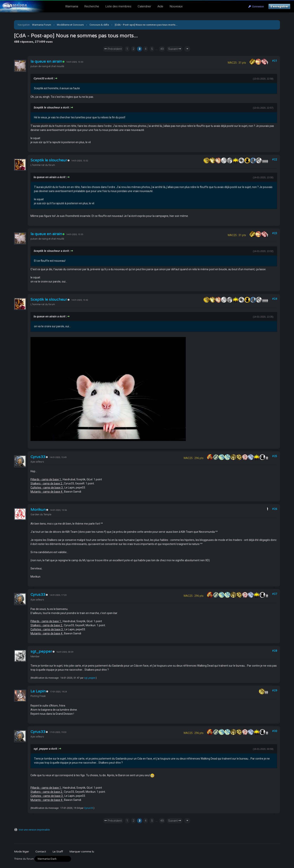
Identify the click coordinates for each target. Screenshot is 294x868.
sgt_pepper (41, 651)
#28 (275, 651)
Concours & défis (99, 25)
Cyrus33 (38, 457)
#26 (275, 509)
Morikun (38, 510)
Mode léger (21, 852)
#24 (275, 299)
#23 (275, 233)
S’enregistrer (279, 6)
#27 (275, 594)
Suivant (175, 49)
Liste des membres (118, 6)
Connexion (256, 6)
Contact (41, 852)
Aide (160, 6)
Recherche (92, 6)
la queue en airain (46, 62)
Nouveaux (176, 6)
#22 (275, 159)
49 (162, 49)
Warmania (72, 6)
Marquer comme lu (82, 852)
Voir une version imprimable (34, 830)
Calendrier (144, 6)
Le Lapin (38, 691)
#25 (275, 456)
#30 (275, 731)
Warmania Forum (42, 25)
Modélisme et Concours (70, 25)
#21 (275, 61)
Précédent (113, 49)
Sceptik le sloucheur (49, 160)
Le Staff (58, 852)
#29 (275, 690)
